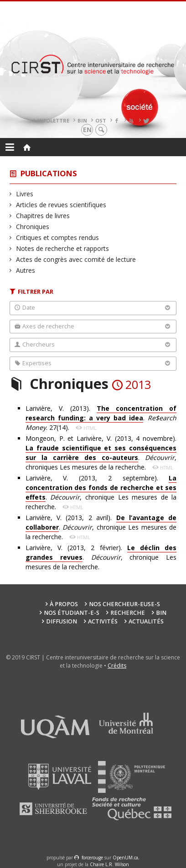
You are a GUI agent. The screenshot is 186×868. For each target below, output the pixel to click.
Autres (26, 270)
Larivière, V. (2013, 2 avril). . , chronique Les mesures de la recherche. (101, 527)
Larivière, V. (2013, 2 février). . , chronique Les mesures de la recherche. (101, 557)
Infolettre (53, 120)
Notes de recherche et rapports (63, 248)
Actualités (146, 621)
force (92, 858)
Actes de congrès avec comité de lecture (76, 259)
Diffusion (62, 621)
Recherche (128, 613)
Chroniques (33, 227)
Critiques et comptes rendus (58, 237)
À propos (64, 604)
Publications (49, 173)
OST (101, 120)
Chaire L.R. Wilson (109, 864)
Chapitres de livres (43, 216)
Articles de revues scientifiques (61, 205)
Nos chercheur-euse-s (124, 604)
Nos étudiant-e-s (72, 613)
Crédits (117, 666)
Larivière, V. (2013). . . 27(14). (101, 418)
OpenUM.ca (125, 858)
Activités (103, 621)
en (87, 130)
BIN (82, 120)
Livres (25, 194)
